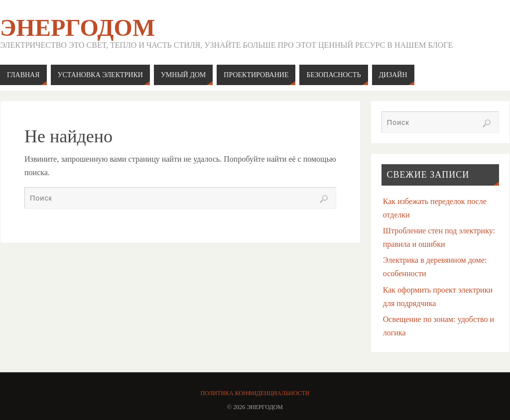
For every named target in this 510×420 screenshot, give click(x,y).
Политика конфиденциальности (255, 393)
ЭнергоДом (77, 28)
